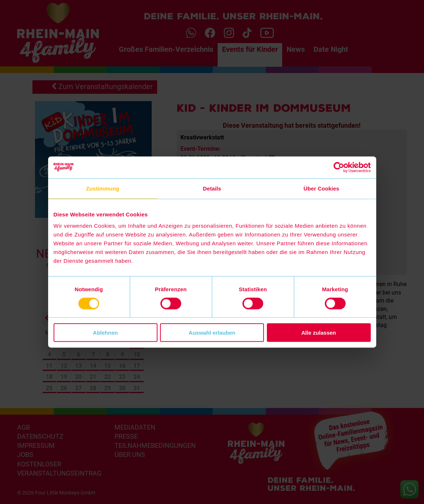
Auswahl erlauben (212, 333)
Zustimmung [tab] (103, 188)
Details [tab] (212, 188)
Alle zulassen (318, 333)
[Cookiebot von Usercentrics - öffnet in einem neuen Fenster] (339, 167)
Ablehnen (105, 333)
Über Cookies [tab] (322, 188)
